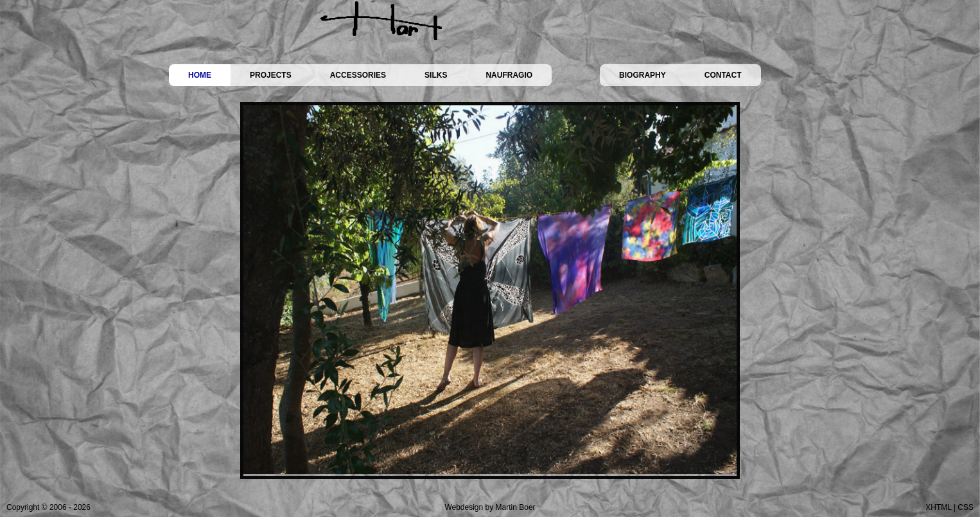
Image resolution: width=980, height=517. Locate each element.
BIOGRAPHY (643, 75)
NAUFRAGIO (509, 75)
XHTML (938, 507)
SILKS (436, 75)
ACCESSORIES (358, 75)
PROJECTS (271, 75)
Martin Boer (516, 507)
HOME (200, 75)
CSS (966, 507)
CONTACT (723, 75)
